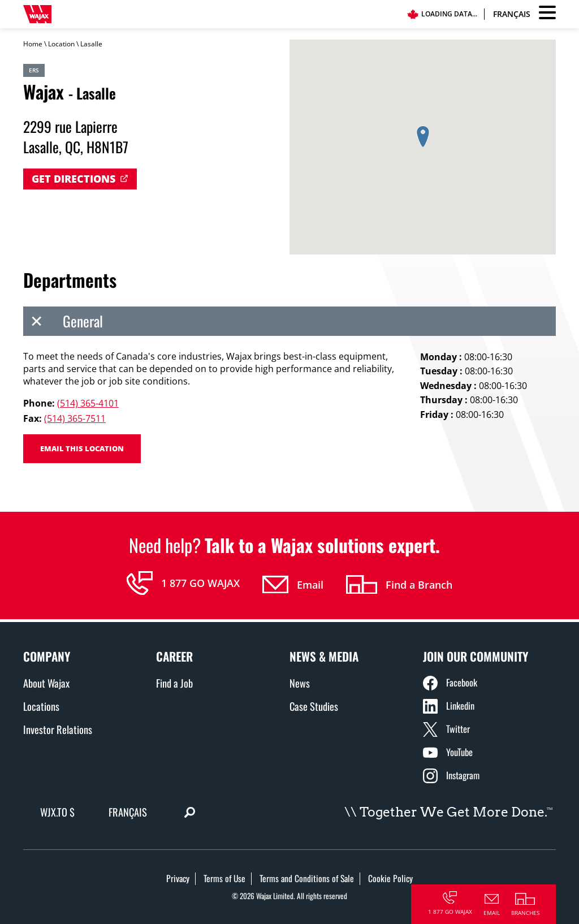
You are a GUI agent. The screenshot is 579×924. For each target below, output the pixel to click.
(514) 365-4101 (88, 403)
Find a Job (174, 683)
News (300, 683)
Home (33, 44)
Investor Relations (58, 729)
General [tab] (63, 321)
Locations (41, 706)
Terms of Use (224, 878)
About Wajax (46, 683)
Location (61, 44)
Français (512, 14)
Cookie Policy (390, 878)
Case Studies (314, 706)
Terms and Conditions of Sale (307, 878)
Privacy (178, 878)
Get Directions (74, 179)
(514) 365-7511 (75, 418)
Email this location (82, 448)
